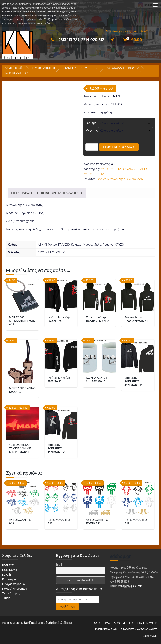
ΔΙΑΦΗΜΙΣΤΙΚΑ (124, 623)
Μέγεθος (92, 130)
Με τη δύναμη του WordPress (19, 623)
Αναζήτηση (67, 607)
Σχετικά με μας (11, 593)
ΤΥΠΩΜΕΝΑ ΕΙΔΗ (106, 629)
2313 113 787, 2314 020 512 (77, 39)
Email (59, 564)
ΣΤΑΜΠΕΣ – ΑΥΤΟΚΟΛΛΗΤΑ (139, 629)
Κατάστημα (9, 579)
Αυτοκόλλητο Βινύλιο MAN (125, 179)
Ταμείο (6, 598)
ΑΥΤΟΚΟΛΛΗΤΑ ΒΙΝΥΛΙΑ (123, 68)
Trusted (50, 623)
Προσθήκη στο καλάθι (119, 147)
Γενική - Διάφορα (43, 68)
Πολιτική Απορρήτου (15, 588)
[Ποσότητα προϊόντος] (92, 147)
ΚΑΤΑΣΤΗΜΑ (102, 623)
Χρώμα (92, 123)
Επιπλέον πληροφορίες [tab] (60, 193)
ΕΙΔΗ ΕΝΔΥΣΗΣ (147, 623)
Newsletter (8, 565)
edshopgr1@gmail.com (130, 586)
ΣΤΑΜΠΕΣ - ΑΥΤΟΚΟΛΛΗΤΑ (81, 68)
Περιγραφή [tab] (22, 193)
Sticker (101, 179)
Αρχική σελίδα (15, 68)
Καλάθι (6, 574)
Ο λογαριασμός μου (14, 584)
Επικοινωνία (10, 570)
